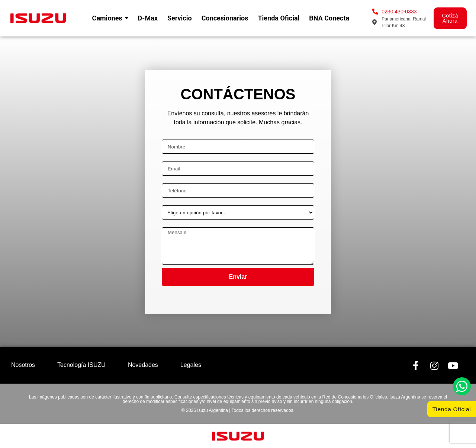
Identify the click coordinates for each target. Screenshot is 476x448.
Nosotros (23, 365)
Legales (191, 365)
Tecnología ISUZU (81, 365)
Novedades (143, 365)
